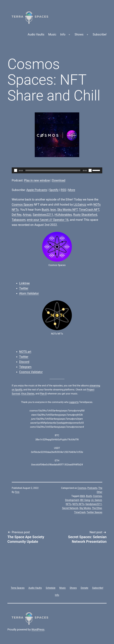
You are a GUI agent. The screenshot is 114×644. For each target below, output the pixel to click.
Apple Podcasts (37, 190)
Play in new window (37, 180)
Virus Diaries (28, 394)
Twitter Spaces (94, 512)
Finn (17, 492)
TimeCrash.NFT (89, 210)
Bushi (45, 210)
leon (53, 210)
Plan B (43, 394)
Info (63, 34)
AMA (82, 496)
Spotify (54, 190)
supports (74, 402)
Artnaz (27, 215)
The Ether (97, 508)
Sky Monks (85, 508)
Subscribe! (100, 34)
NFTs (69, 504)
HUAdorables (63, 215)
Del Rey (17, 215)
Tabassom (19, 220)
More (72, 190)
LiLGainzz (80, 205)
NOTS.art (25, 352)
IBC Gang (85, 500)
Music (52, 34)
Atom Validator (29, 293)
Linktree (24, 283)
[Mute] (90, 170)
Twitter (24, 288)
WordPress (38, 629)
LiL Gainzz (96, 500)
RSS (63, 190)
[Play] (16, 170)
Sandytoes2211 (43, 215)
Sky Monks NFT (67, 210)
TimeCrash (80, 512)
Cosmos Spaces (22, 205)
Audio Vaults (36, 34)
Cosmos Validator (31, 372)
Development (72, 500)
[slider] (53, 170)
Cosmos (82, 488)
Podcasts (92, 488)
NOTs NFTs (78, 504)
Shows (79, 34)
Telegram (25, 367)
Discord (24, 362)
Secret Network (70, 508)
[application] (57, 170)
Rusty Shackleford (85, 215)
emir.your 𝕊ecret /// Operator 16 (48, 220)
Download (59, 180)
